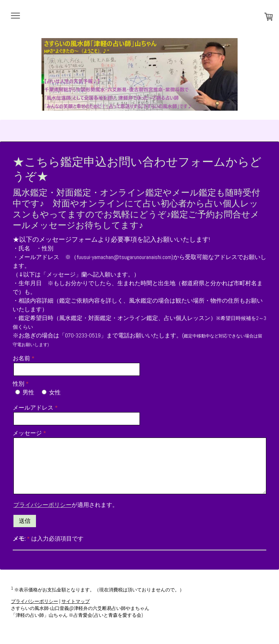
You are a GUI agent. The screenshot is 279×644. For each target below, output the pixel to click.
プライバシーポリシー (43, 505)
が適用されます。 (66, 505)
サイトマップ (76, 601)
